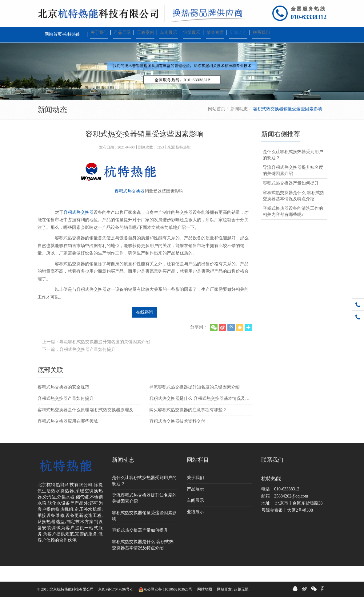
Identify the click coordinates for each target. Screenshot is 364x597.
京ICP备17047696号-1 (116, 589)
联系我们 (272, 476)
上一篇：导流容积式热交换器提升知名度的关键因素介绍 (96, 357)
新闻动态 (239, 125)
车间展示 (195, 516)
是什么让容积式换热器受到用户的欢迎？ (293, 171)
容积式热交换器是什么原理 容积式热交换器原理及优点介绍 (89, 426)
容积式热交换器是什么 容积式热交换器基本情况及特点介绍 (201, 414)
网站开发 (224, 589)
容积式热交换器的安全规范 (63, 403)
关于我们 (195, 493)
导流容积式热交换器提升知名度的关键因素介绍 (194, 403)
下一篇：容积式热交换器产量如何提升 (79, 365)
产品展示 (195, 505)
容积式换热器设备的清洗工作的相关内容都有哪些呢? (293, 227)
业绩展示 (195, 528)
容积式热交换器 (130, 207)
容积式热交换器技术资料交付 (177, 437)
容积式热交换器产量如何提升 (66, 414)
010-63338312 (309, 17)
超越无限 (241, 589)
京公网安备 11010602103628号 (165, 590)
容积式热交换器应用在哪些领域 (68, 437)
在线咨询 (145, 328)
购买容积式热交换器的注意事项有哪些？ (188, 426)
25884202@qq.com (291, 512)
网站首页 (217, 125)
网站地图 (205, 589)
